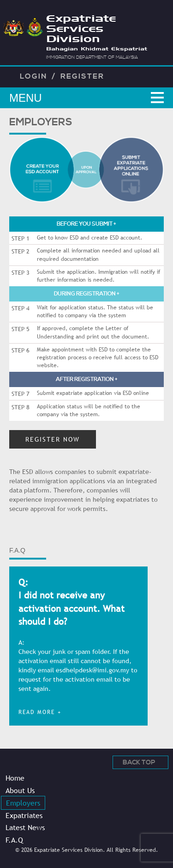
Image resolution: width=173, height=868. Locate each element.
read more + (40, 712)
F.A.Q (14, 840)
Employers (23, 803)
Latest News (25, 827)
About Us (20, 790)
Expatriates (24, 815)
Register (82, 76)
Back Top (139, 763)
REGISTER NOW (53, 439)
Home (15, 778)
